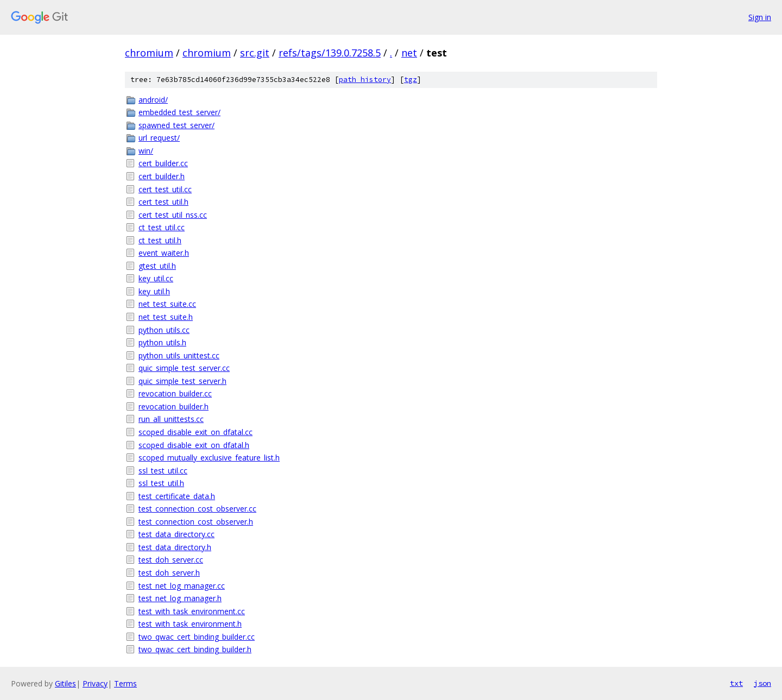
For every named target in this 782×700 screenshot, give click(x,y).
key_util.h (154, 291)
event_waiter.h (164, 253)
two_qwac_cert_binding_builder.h (195, 649)
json (762, 683)
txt (736, 683)
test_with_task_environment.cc (192, 611)
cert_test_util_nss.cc (173, 215)
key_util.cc (156, 278)
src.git (255, 53)
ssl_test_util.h (161, 483)
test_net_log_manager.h (180, 598)
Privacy (95, 683)
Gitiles (65, 683)
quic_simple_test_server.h (182, 381)
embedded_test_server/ (179, 112)
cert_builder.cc (163, 163)
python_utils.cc (164, 330)
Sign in (760, 17)
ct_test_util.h (160, 240)
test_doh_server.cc (171, 560)
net (409, 53)
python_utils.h (162, 342)
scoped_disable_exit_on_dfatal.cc (195, 432)
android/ (153, 100)
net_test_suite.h (166, 317)
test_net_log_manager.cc (182, 586)
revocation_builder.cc (175, 393)
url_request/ (159, 138)
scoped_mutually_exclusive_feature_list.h (209, 458)
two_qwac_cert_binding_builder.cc (197, 637)
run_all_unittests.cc (171, 419)
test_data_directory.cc (176, 534)
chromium (149, 53)
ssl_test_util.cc (163, 471)
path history (365, 80)
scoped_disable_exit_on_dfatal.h (194, 445)
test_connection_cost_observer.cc (197, 509)
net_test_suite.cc (167, 304)
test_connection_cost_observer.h (196, 522)
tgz (411, 80)
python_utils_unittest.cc (179, 355)
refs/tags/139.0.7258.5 (330, 53)
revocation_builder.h (174, 406)
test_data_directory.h (175, 547)
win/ (146, 151)
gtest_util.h (157, 266)
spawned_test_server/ (176, 125)
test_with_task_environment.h (190, 624)
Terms (125, 683)
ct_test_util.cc (162, 227)
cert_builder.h (162, 176)
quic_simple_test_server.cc (184, 368)
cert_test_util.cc (165, 189)
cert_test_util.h (163, 202)
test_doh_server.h (169, 573)
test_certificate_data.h (177, 496)
